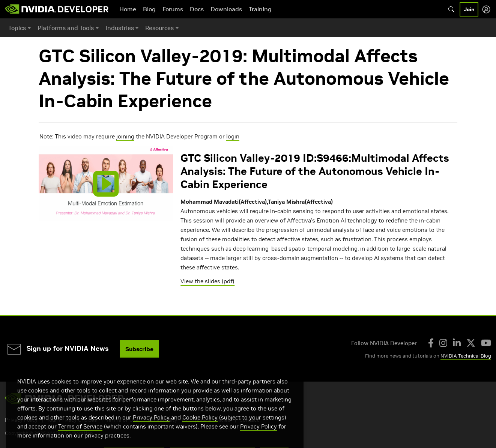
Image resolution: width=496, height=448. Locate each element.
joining (125, 136)
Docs (197, 9)
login (233, 136)
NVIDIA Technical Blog (466, 356)
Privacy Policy (151, 426)
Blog (149, 9)
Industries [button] (120, 28)
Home (128, 9)
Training (260, 9)
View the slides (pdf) (207, 281)
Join (469, 9)
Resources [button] (159, 28)
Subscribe (139, 349)
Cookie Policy (200, 426)
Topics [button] (17, 28)
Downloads (226, 9)
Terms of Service (80, 435)
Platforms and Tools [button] (66, 28)
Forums (173, 9)
